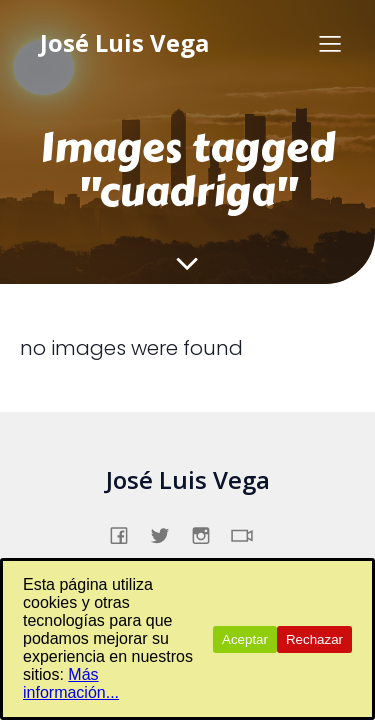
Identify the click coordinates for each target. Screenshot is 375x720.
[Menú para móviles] (330, 43)
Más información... (71, 683)
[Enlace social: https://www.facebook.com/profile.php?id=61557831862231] (126, 533)
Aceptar (245, 639)
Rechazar (314, 639)
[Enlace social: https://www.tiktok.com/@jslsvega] (249, 533)
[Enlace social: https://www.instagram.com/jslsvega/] (208, 533)
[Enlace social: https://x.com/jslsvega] (167, 533)
